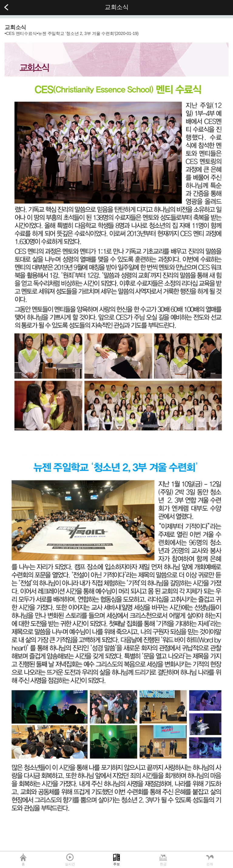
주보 (116, 864)
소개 (210, 864)
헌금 (163, 864)
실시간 (70, 864)
